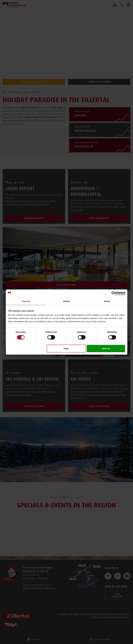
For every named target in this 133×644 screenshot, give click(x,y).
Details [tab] (67, 301)
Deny (66, 348)
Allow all (106, 348)
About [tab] (107, 301)
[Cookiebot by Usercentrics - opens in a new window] (113, 293)
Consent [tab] (26, 301)
